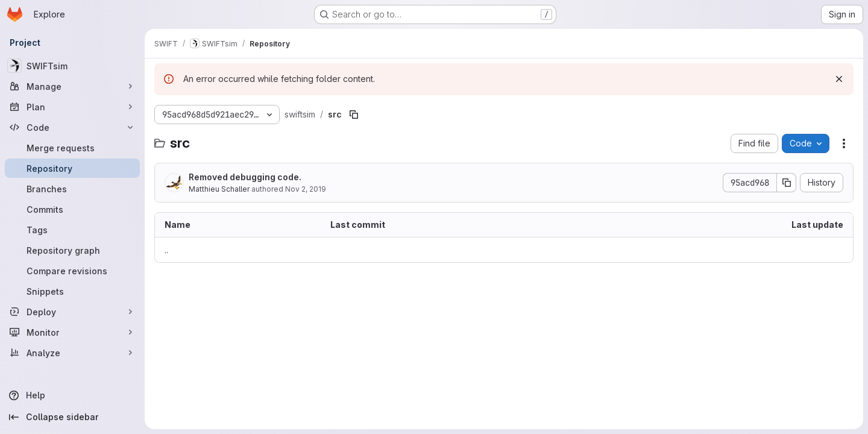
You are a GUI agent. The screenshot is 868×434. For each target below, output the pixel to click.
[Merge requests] (72, 148)
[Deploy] (72, 312)
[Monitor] (72, 332)
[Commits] (72, 209)
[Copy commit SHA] (787, 183)
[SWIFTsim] (72, 66)
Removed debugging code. (245, 177)
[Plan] (72, 107)
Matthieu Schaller (219, 189)
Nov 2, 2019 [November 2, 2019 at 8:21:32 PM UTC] (306, 189)
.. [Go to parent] (166, 250)
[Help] (72, 395)
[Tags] (72, 230)
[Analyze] (72, 353)
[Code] (72, 127)
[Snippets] (72, 291)
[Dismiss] (839, 79)
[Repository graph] (72, 250)
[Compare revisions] (72, 271)
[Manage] (72, 86)
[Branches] (72, 189)
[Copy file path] (354, 115)
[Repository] (72, 168)
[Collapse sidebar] (72, 417)
